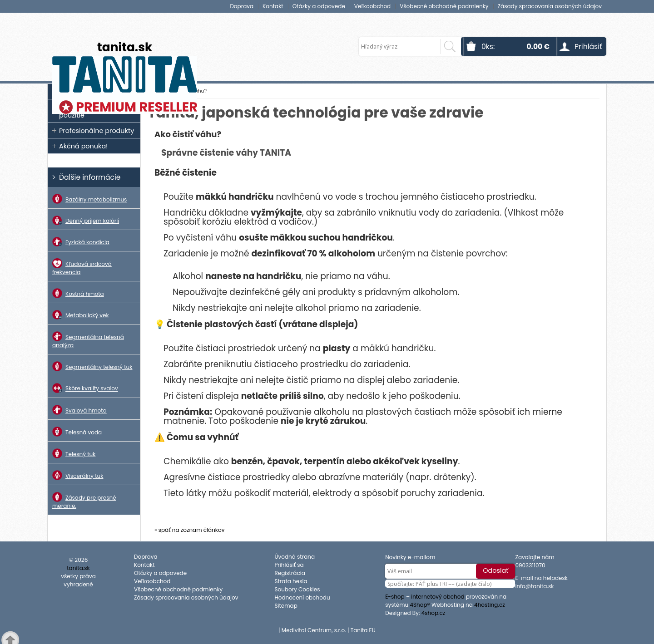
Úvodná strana (295, 557)
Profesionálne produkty (97, 131)
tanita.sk (125, 47)
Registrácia (290, 573)
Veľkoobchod (372, 6)
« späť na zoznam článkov (189, 530)
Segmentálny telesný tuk (92, 366)
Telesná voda (77, 432)
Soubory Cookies (297, 589)
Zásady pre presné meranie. (84, 501)
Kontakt (273, 6)
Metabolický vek (81, 315)
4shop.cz (434, 613)
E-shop (395, 597)
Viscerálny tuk (78, 475)
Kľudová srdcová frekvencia (82, 267)
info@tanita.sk (534, 586)
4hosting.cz (490, 605)
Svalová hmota (79, 410)
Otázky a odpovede (319, 6)
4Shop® (420, 605)
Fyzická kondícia (81, 242)
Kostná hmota (78, 293)
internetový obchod (438, 597)
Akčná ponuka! (83, 146)
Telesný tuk (74, 453)
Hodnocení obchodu (302, 597)
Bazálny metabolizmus (89, 199)
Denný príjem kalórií (86, 220)
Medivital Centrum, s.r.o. (314, 630)
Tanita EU (363, 630)
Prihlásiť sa (289, 565)
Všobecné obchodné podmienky (444, 6)
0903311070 (530, 565)
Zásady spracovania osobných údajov (550, 6)
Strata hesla (291, 581)
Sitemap (286, 606)
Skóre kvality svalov (85, 388)
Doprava (242, 6)
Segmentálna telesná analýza (88, 340)
